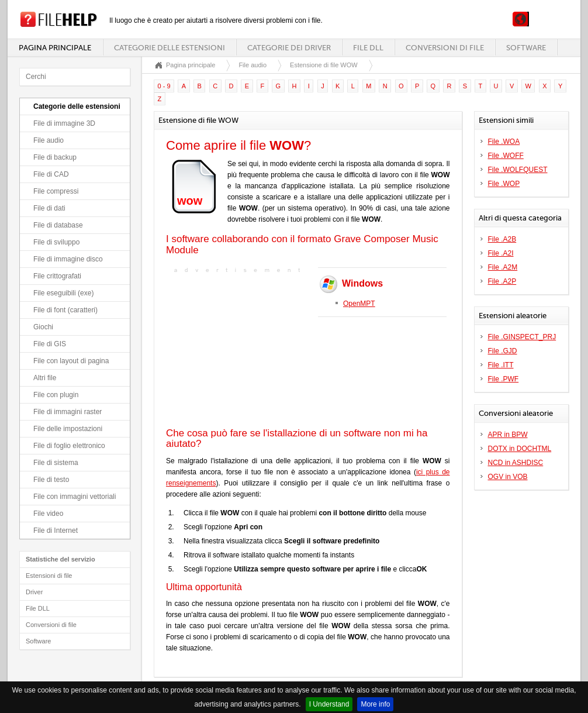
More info (375, 704)
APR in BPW (508, 435)
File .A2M (503, 267)
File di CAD (51, 174)
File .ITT (501, 365)
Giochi (43, 327)
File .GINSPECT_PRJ (522, 337)
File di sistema (56, 463)
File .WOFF (506, 156)
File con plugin (56, 395)
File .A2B (502, 239)
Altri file (45, 378)
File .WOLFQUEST (518, 170)
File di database (58, 225)
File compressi (56, 191)
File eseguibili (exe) (63, 293)
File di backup (55, 157)
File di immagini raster (68, 412)
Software (526, 48)
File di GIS (50, 344)
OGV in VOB (508, 477)
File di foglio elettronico (69, 446)
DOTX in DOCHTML (520, 449)
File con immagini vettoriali (75, 497)
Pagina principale (55, 48)
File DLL (368, 48)
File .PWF (504, 379)
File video (48, 514)
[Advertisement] (239, 349)
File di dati (49, 208)
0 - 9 (164, 86)
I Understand (329, 704)
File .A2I (501, 253)
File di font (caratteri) (65, 310)
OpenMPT (359, 304)
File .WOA (504, 142)
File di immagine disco (68, 259)
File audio (49, 140)
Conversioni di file (445, 48)
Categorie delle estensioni (170, 48)
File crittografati (57, 276)
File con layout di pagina (71, 361)
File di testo (51, 480)
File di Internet (56, 531)
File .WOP (504, 184)
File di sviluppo (56, 242)
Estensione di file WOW (324, 65)
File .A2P (502, 281)
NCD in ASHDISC (516, 463)
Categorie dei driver (289, 48)
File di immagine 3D (64, 123)
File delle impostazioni (68, 429)
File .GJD (503, 351)
